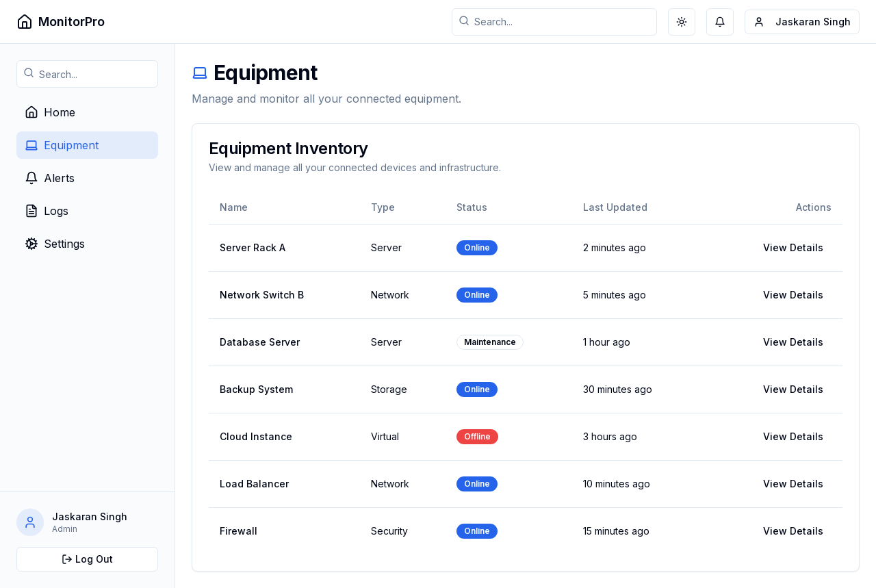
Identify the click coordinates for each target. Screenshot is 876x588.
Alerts (50, 178)
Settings (55, 244)
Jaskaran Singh (803, 25)
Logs (47, 211)
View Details (793, 247)
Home (50, 112)
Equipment (62, 145)
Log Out (87, 559)
